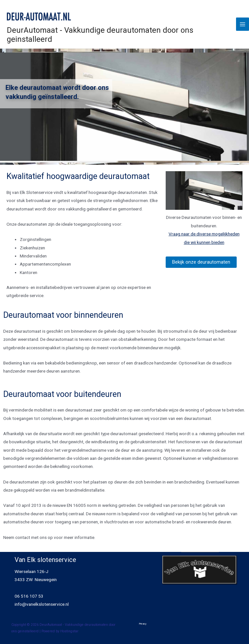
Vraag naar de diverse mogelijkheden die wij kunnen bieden (204, 238)
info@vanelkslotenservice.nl (42, 604)
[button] (201, 262)
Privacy (143, 624)
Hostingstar (69, 631)
